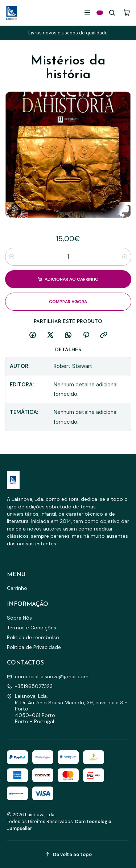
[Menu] (87, 12)
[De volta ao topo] (68, 854)
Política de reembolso (33, 637)
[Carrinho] (127, 12)
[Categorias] (100, 13)
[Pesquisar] (112, 12)
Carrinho (17, 588)
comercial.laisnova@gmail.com (48, 676)
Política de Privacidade (34, 647)
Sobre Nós (19, 618)
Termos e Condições (32, 628)
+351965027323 (30, 686)
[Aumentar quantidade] (125, 257)
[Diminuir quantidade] (12, 257)
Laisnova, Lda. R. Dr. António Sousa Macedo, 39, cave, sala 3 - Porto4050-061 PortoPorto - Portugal (67, 709)
